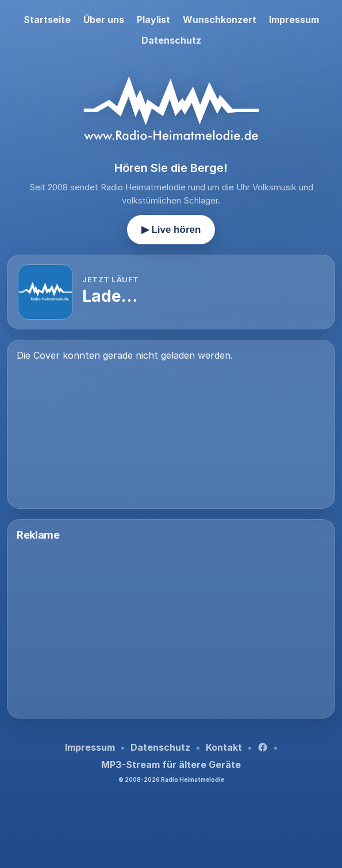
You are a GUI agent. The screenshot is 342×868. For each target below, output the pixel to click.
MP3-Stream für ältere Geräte (171, 765)
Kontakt (224, 747)
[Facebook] (263, 747)
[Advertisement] (171, 628)
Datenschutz (171, 40)
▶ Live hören (171, 230)
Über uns (104, 20)
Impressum (294, 20)
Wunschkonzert (220, 20)
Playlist (153, 20)
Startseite (47, 20)
